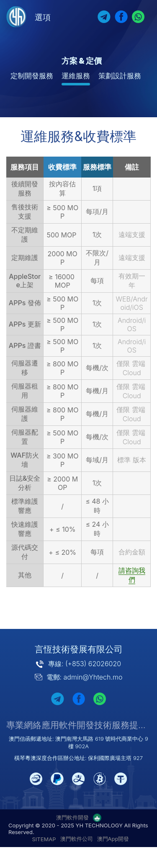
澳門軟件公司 (77, 839)
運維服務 (76, 76)
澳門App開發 (113, 839)
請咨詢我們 (132, 575)
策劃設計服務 (120, 76)
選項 (43, 17)
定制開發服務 (32, 76)
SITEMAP (44, 839)
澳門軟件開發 (72, 817)
